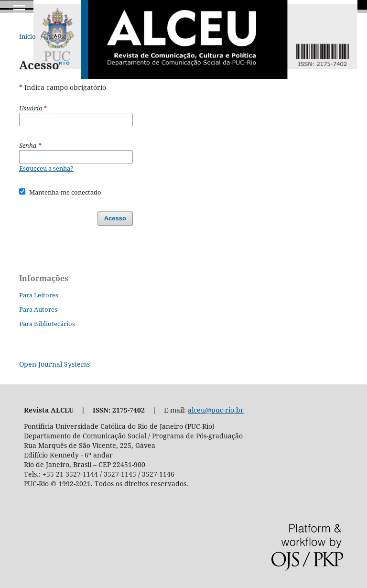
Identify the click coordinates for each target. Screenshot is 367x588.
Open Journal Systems (54, 364)
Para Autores (38, 309)
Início (27, 36)
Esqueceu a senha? (46, 168)
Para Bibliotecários (47, 324)
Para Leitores (39, 295)
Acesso (115, 218)
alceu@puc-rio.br (216, 410)
